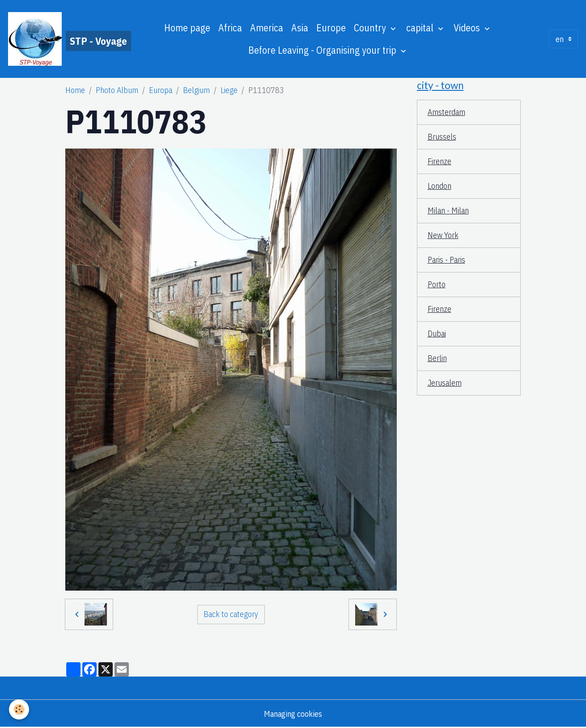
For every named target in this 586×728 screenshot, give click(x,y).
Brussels (442, 137)
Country (371, 28)
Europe (331, 28)
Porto (437, 284)
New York (443, 235)
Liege (229, 90)
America (267, 28)
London (439, 186)
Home (75, 90)
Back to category (231, 614)
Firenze (439, 161)
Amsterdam (446, 112)
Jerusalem (445, 383)
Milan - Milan (448, 211)
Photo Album (117, 90)
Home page (187, 28)
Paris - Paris (446, 260)
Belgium (196, 90)
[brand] (60, 39)
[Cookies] (19, 709)
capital (421, 28)
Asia (300, 28)
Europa (161, 90)
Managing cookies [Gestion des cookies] (293, 714)
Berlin (437, 358)
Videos (468, 28)
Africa (230, 28)
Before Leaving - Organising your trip (323, 50)
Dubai (437, 334)
